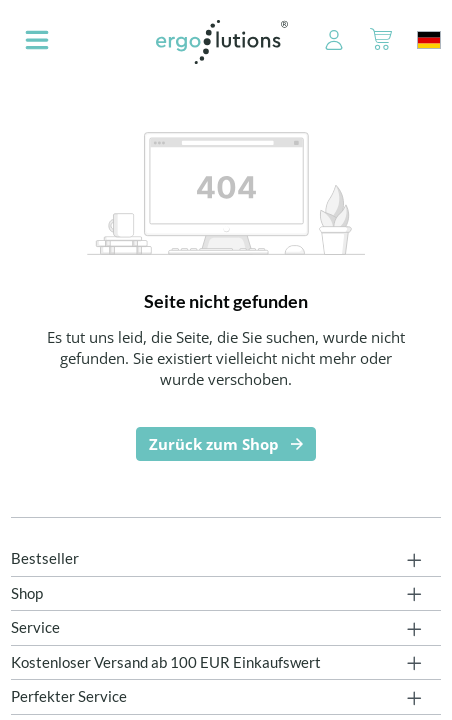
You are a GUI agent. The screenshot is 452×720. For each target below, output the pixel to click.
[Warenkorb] (381, 42)
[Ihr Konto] (322, 42)
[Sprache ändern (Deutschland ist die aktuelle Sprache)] (429, 40)
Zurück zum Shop (214, 444)
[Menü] (37, 42)
